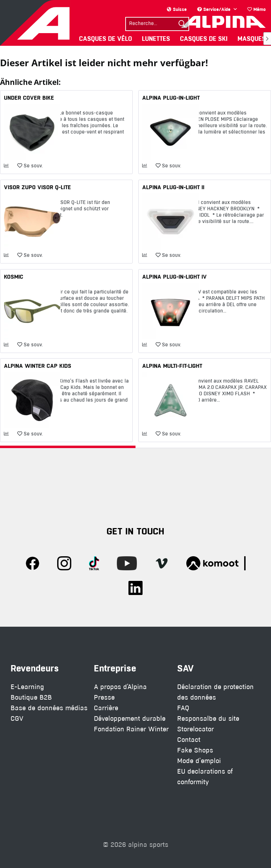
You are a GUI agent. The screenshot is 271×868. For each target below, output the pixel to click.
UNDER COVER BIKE (29, 98)
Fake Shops (195, 750)
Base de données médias (49, 708)
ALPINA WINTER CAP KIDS (38, 366)
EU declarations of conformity (205, 777)
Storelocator (195, 729)
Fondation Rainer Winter (131, 729)
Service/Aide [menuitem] (215, 9)
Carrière (106, 708)
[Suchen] (182, 24)
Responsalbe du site (208, 718)
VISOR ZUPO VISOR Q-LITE (37, 187)
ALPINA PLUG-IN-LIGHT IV (174, 277)
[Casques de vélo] (106, 39)
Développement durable (130, 718)
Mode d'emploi (199, 761)
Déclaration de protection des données (215, 692)
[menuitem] (257, 9)
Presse (104, 697)
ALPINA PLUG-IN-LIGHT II (173, 187)
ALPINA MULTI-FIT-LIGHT (172, 366)
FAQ (183, 708)
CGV (17, 718)
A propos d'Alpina (120, 687)
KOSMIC (14, 277)
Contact (189, 740)
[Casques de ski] (204, 39)
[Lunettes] (156, 39)
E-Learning (27, 687)
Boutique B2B (31, 697)
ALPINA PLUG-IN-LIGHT (171, 98)
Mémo (257, 9)
